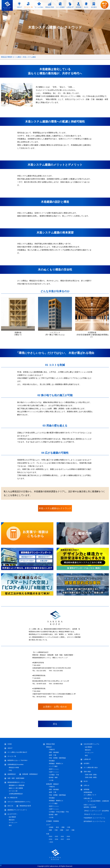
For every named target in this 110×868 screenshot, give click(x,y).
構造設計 (49, 747)
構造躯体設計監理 (25, 806)
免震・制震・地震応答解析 (16, 778)
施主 (10, 825)
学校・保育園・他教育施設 (57, 758)
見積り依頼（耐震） (91, 777)
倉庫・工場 (53, 755)
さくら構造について (90, 795)
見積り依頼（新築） (91, 775)
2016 (68, 839)
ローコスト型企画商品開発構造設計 (16, 792)
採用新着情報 (88, 792)
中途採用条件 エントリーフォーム (94, 818)
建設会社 (12, 820)
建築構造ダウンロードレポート (17, 810)
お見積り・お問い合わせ (55, 707)
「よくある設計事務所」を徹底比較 (98, 801)
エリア (48, 825)
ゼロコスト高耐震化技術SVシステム (19, 802)
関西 (50, 830)
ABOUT (10, 748)
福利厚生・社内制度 (90, 807)
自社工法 (10, 806)
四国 (62, 830)
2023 (51, 836)
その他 (51, 780)
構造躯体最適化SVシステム (16, 782)
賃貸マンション (54, 769)
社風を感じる (88, 798)
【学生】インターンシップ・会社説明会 (96, 811)
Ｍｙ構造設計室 (12, 798)
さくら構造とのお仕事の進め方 (17, 752)
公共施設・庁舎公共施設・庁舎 (59, 812)
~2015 (51, 842)
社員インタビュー (89, 805)
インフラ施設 (53, 766)
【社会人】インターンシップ (93, 814)
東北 (57, 827)
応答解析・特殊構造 (53, 821)
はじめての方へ (12, 814)
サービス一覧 (12, 756)
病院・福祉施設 (54, 752)
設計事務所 (12, 817)
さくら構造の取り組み (91, 767)
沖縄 (73, 830)
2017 (62, 839)
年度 (48, 834)
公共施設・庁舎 (54, 775)
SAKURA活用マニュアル (91, 744)
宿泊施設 (52, 761)
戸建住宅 (52, 750)
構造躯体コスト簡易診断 (17, 785)
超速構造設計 (12, 774)
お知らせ (86, 785)
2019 (51, 839)
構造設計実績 (50, 744)
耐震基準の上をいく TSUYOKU (17, 760)
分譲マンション (54, 772)
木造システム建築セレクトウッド (55, 508)
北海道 (51, 827)
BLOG (86, 781)
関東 (63, 827)
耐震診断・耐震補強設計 (30, 774)
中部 (69, 827)
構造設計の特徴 (14, 767)
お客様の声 (87, 759)
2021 (62, 836)
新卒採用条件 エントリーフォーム (94, 821)
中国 (56, 830)
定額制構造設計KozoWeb (15, 764)
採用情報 (86, 789)
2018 (56, 839)
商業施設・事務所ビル (56, 764)
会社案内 (86, 763)
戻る (55, 724)
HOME (10, 744)
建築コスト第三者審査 (16, 788)
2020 (68, 836)
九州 (67, 830)
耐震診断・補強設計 (53, 784)
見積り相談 (87, 772)
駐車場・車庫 (53, 777)
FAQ (10, 770)
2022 (56, 836)
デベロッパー (13, 823)
